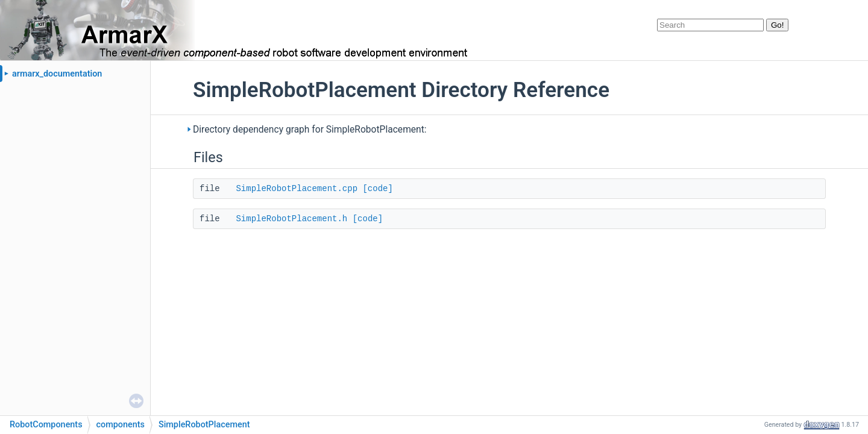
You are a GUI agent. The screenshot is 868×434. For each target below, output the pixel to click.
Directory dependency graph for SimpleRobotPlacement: (310, 130)
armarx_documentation (57, 74)
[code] (377, 189)
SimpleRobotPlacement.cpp (297, 189)
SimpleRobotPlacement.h (291, 219)
